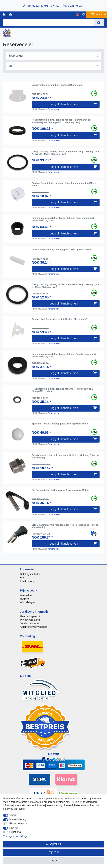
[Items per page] (53, 66)
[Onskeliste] (83, 15)
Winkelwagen (28, 602)
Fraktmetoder (28, 581)
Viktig (13, 815)
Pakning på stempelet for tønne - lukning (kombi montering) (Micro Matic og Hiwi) (64, 355)
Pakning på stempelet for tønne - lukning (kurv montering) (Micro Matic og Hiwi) (63, 219)
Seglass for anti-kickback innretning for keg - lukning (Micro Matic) (64, 184)
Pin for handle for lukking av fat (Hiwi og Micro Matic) (60, 490)
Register (25, 599)
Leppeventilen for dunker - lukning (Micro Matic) (57, 85)
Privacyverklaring (30, 620)
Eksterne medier (19, 823)
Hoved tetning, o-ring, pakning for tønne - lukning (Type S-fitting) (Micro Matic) (63, 390)
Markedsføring (18, 819)
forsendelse (54, 109)
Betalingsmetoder (30, 574)
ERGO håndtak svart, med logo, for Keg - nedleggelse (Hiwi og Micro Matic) (65, 526)
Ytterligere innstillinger (16, 836)
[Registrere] (11, 15)
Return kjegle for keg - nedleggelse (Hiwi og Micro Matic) (62, 250)
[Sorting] (53, 56)
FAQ (23, 577)
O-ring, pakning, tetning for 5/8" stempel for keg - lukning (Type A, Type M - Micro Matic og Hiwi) (65, 153)
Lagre (54, 860)
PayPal (14, 828)
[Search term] (48, 23)
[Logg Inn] (4, 15)
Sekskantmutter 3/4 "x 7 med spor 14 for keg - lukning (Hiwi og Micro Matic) (65, 456)
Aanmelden (26, 595)
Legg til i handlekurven (73, 104)
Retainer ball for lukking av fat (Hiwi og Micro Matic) (59, 319)
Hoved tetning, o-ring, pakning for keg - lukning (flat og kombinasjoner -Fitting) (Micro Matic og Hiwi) (61, 121)
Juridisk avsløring (30, 623)
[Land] (78, 15)
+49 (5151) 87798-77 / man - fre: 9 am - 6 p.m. (54, 6)
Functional (16, 832)
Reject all (54, 852)
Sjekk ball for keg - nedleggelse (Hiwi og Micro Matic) (60, 424)
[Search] (99, 23)
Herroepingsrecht (30, 616)
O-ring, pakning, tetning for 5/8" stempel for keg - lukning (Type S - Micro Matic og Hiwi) (65, 286)
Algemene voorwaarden (34, 627)
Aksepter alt (54, 844)
